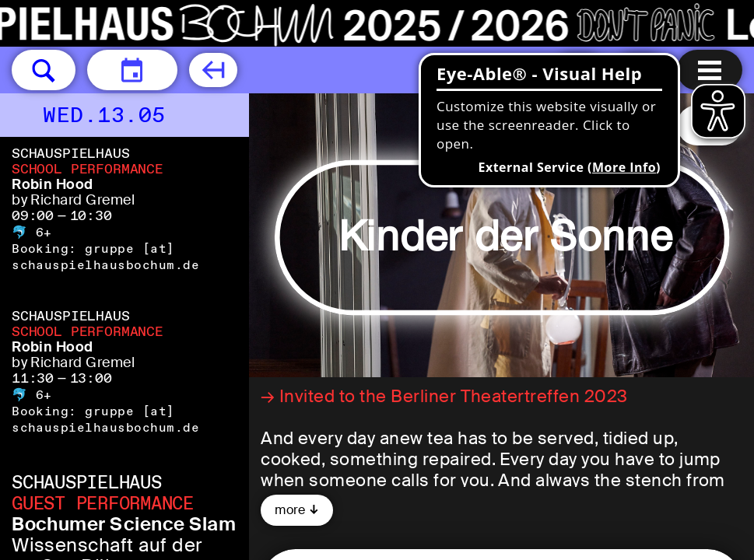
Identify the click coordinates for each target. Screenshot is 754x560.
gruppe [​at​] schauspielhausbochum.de (105, 257)
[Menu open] (710, 70)
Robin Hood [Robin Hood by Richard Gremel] (53, 184)
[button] (44, 70)
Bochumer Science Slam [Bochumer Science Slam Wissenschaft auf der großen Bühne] (124, 524)
